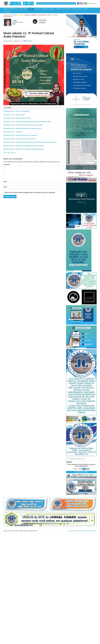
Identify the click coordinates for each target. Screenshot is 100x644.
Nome (5, 182)
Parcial (87, 469)
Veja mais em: (7, 15)
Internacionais (8, 17)
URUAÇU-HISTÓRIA (77, 9)
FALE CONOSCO (67, 9)
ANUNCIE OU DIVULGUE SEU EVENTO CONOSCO (83, 531)
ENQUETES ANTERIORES (81, 472)
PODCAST (52, 9)
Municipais (21, 15)
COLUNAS (38, 9)
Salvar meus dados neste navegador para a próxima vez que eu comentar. (30, 193)
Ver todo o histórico (10, 153)
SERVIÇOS (58, 9)
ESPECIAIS (45, 9)
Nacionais (55, 15)
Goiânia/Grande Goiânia (44, 15)
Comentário (7, 164)
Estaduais (34, 15)
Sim (76, 469)
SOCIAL (31, 9)
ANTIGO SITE (7, 12)
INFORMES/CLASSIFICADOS (10, 9)
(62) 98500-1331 (92, 4)
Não (80, 469)
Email (5, 187)
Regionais (27, 15)
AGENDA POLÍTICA (23, 9)
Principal (14, 15)
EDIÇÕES (86, 9)
